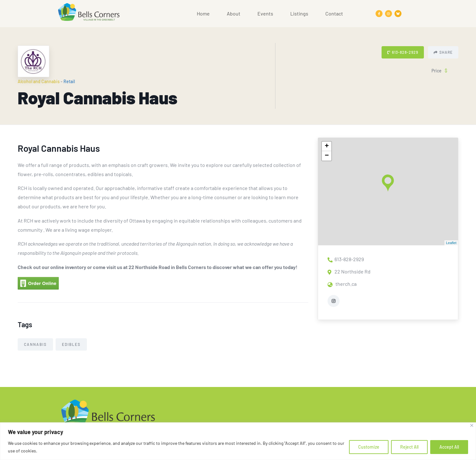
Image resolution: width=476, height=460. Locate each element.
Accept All (449, 447)
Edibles (71, 344)
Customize (369, 447)
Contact (334, 13)
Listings (299, 13)
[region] (238, 441)
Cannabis (35, 344)
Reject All (409, 447)
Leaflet (451, 243)
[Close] (472, 425)
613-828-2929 (403, 52)
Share (443, 52)
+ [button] (327, 146)
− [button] (327, 156)
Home (203, 13)
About (234, 13)
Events (265, 13)
